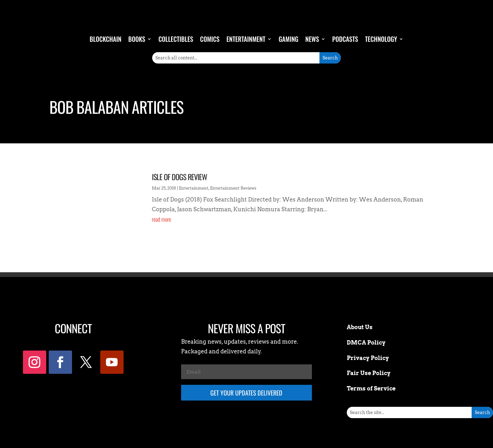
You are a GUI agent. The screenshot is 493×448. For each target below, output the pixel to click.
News (312, 39)
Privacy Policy (368, 358)
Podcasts (345, 39)
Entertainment (246, 39)
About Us (360, 327)
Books (137, 39)
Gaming (288, 39)
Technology (381, 39)
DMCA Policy (366, 343)
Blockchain (105, 39)
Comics (210, 39)
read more (161, 219)
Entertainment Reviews (233, 188)
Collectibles (176, 39)
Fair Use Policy (369, 373)
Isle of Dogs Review (180, 177)
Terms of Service (371, 388)
